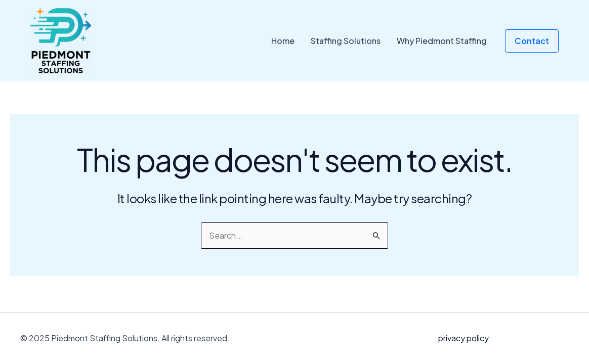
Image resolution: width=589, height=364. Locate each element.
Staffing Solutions (346, 41)
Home (283, 41)
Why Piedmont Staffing (442, 41)
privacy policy (464, 338)
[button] (532, 41)
